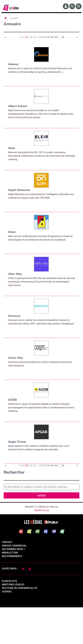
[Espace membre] (66, 6)
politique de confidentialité (20, 625)
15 (45, 37)
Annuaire (14, 18)
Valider (42, 524)
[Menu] (79, 6)
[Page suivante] (78, 37)
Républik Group (42, 547)
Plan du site (9, 618)
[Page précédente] (5, 37)
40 (56, 37)
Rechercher (14, 472)
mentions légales (13, 621)
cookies (7, 628)
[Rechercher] (72, 6)
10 (41, 37)
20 (48, 37)
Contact (7, 579)
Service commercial (14, 582)
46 (63, 37)
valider (42, 495)
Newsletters (10, 589)
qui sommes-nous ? (13, 586)
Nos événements (12, 593)
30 (52, 37)
